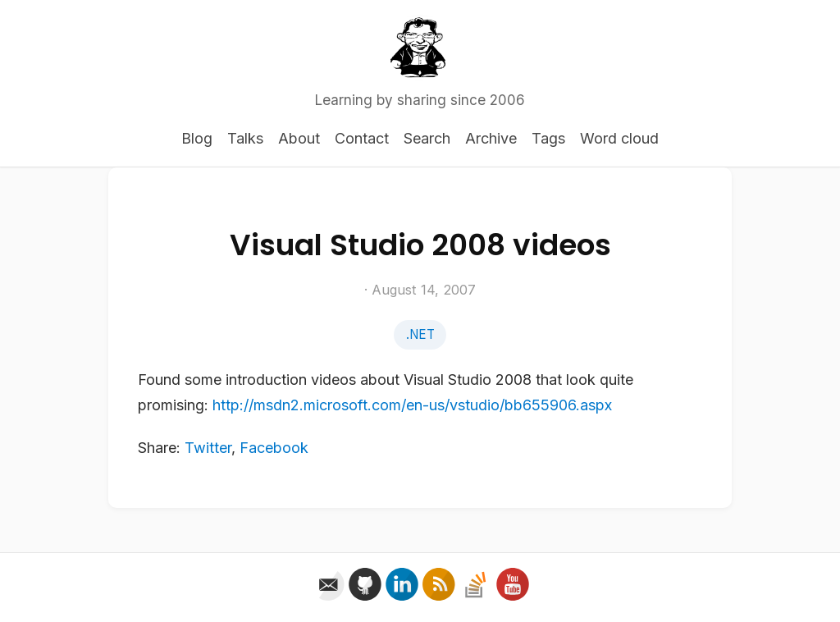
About (299, 138)
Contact (362, 138)
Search (427, 138)
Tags (548, 138)
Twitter (208, 448)
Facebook (274, 448)
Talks (245, 138)
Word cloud (619, 138)
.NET (420, 334)
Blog (197, 138)
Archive (491, 138)
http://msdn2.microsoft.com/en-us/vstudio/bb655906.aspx (412, 405)
